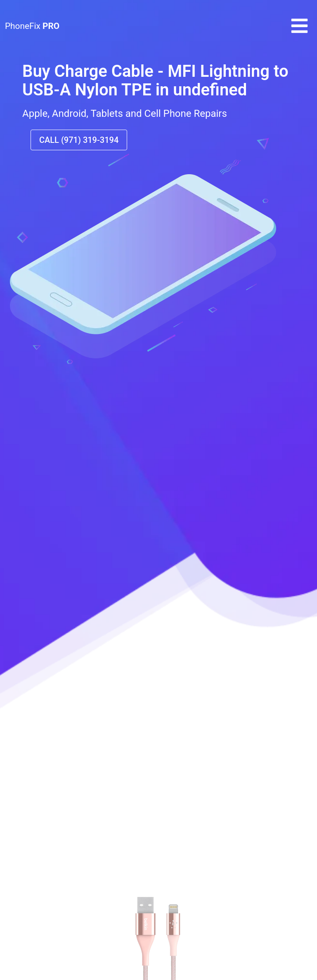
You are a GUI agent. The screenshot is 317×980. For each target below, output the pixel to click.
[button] (299, 33)
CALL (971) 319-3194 (79, 140)
